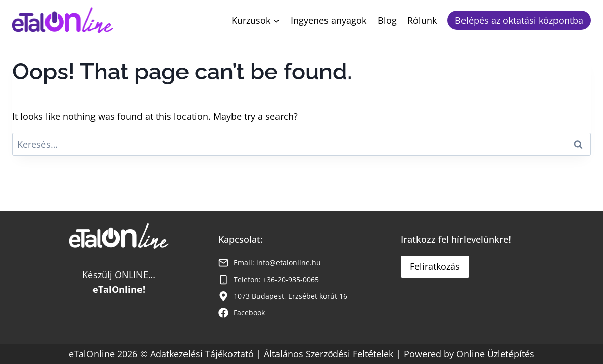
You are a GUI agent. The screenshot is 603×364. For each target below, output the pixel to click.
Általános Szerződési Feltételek (329, 354)
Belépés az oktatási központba (519, 20)
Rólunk (422, 20)
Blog (387, 20)
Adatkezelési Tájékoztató (203, 354)
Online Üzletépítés (495, 354)
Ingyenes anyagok (329, 20)
